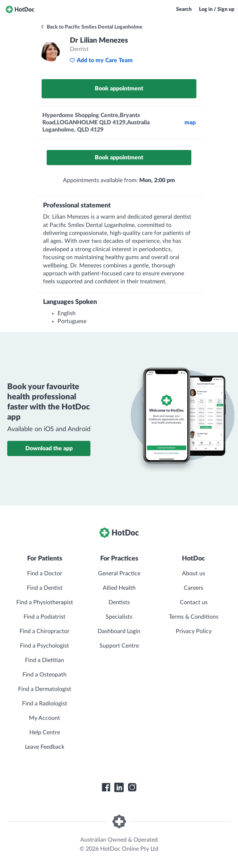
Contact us (194, 602)
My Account (44, 718)
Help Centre (45, 732)
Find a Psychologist (44, 646)
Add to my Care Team (101, 60)
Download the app (49, 448)
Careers (194, 588)
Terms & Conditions (194, 617)
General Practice (119, 573)
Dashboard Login (119, 631)
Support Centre (119, 646)
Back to (91, 27)
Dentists (119, 602)
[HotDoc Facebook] (106, 787)
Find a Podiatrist (44, 617)
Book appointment (119, 89)
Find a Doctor (45, 573)
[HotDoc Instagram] (132, 787)
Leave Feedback (45, 747)
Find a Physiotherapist (45, 602)
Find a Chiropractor (44, 631)
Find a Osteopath (44, 675)
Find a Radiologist (45, 704)
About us (194, 573)
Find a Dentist (45, 588)
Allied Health (119, 588)
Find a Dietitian (44, 660)
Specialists (119, 617)
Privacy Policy (194, 631)
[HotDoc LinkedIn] (119, 787)
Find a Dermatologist (45, 689)
